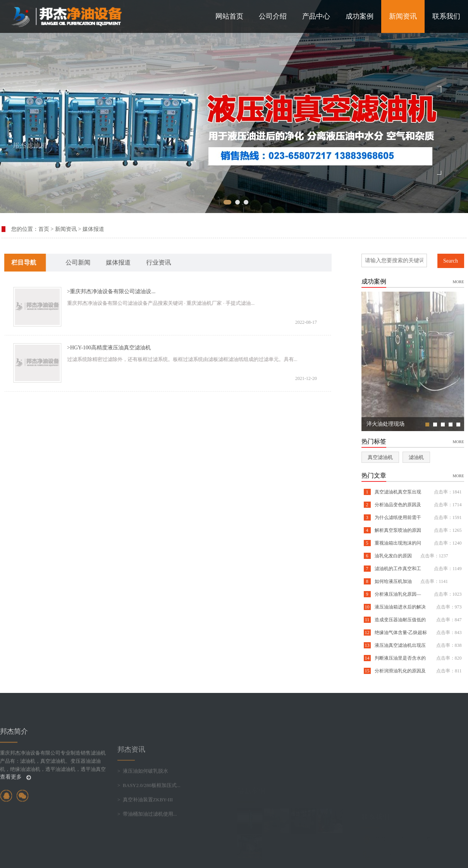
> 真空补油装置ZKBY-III (145, 833)
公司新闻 (67, 262)
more (459, 281)
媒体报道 (93, 229)
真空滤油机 (380, 457)
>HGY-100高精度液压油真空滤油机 (98, 348)
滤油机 (416, 457)
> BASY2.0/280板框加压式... (149, 818)
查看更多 (15, 803)
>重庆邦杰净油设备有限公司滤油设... (101, 291)
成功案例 (360, 16)
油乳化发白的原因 (393, 556)
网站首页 (229, 16)
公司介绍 (273, 16)
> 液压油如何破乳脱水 (143, 804)
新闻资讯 (403, 16)
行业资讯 (148, 262)
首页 (44, 229)
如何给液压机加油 (393, 581)
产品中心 (316, 16)
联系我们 (446, 16)
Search (451, 261)
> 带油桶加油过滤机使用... (147, 847)
